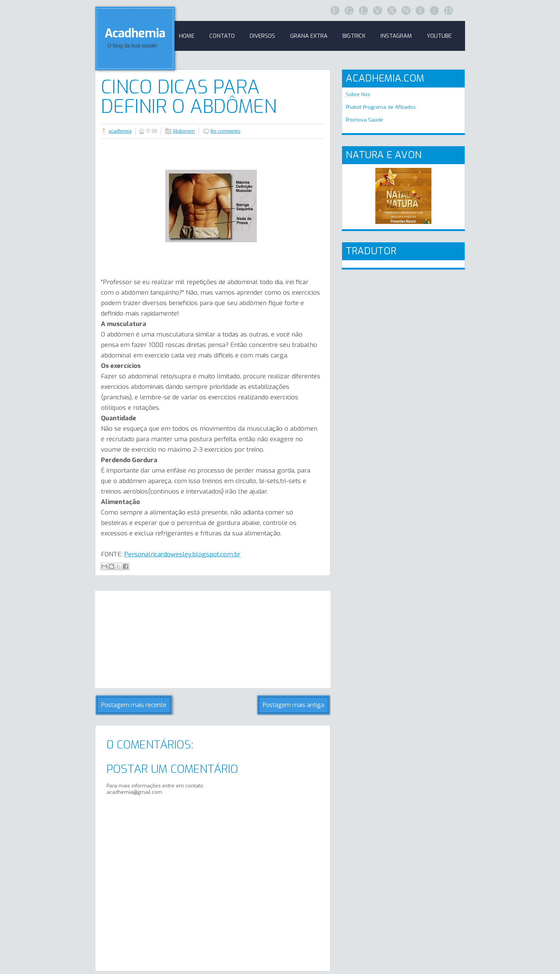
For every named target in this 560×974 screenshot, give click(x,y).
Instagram (396, 36)
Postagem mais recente (134, 705)
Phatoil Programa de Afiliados (381, 107)
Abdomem (184, 131)
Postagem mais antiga (293, 705)
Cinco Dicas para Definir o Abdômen (189, 97)
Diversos (262, 36)
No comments (225, 131)
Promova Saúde (364, 120)
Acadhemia (135, 33)
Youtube (439, 36)
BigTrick (354, 36)
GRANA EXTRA (309, 36)
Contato (222, 36)
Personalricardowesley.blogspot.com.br (182, 554)
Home (187, 36)
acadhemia (120, 131)
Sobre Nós (358, 94)
